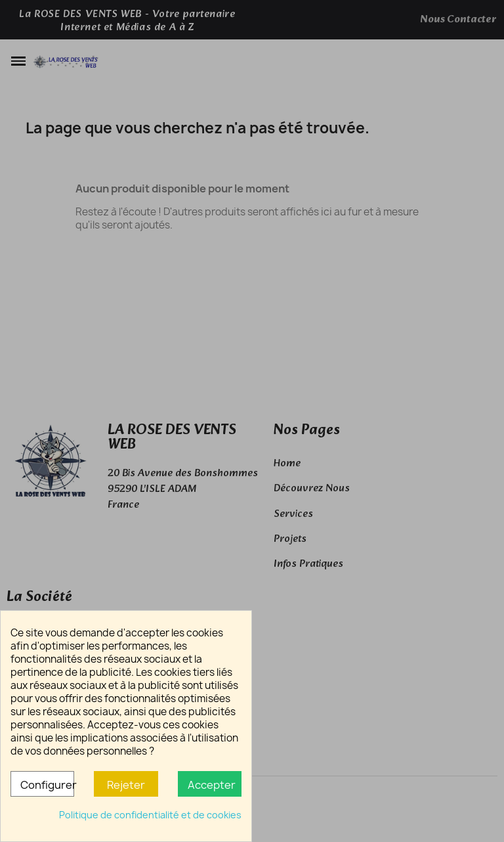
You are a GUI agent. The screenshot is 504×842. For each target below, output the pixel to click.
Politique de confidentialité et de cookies (150, 815)
